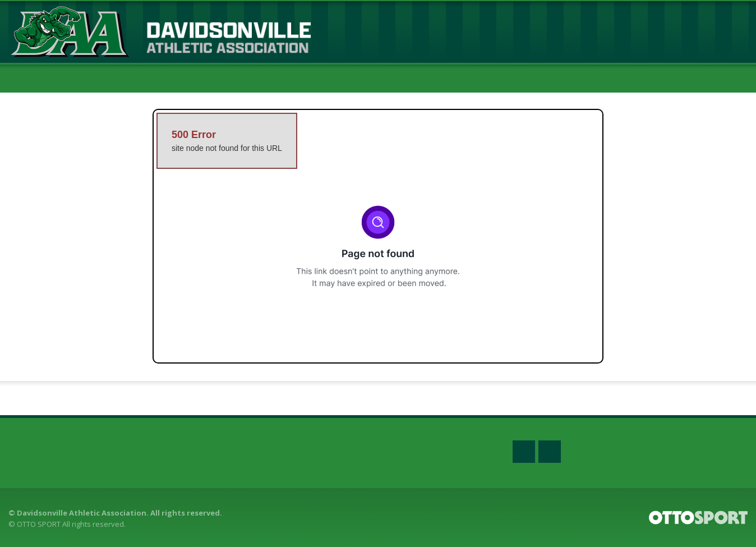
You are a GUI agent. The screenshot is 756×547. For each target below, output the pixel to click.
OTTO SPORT (39, 524)
